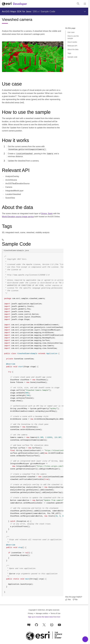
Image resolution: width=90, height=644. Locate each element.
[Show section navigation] (85, 11)
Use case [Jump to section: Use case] (71, 32)
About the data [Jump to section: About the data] (73, 49)
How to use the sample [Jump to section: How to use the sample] (73, 37)
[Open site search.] (78, 4)
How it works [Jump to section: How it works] (72, 42)
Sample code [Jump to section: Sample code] (72, 57)
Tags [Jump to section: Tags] (69, 53)
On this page (70, 28)
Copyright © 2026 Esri (37, 610)
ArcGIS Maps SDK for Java (16, 11)
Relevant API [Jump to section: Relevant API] (72, 46)
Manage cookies (42, 613)
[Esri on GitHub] (36, 625)
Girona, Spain (47, 214)
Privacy (31, 613)
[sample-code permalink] (33, 240)
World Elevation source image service (18, 217)
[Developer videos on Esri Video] (52, 625)
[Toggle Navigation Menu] (85, 639)
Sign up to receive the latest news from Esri (44, 617)
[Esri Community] (29, 625)
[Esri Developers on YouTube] (59, 625)
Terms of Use (55, 613)
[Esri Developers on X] (44, 625)
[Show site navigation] (85, 4)
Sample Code (48, 11)
